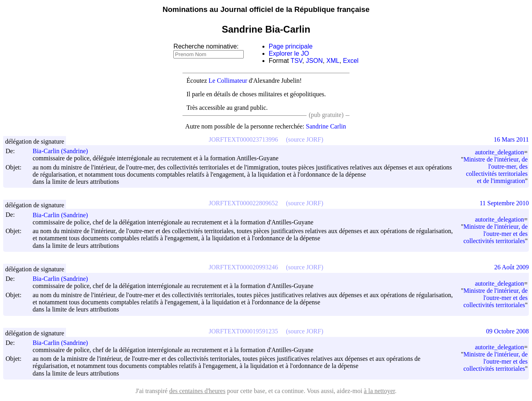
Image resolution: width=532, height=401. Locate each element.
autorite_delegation (499, 152)
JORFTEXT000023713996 (243, 139)
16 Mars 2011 (511, 139)
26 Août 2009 (512, 267)
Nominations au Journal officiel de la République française (266, 9)
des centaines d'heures (197, 391)
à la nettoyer (379, 391)
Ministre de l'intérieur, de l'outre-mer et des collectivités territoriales (495, 234)
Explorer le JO (289, 54)
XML (333, 61)
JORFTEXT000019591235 (243, 331)
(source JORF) (305, 139)
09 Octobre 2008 (507, 331)
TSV (297, 61)
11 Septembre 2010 (504, 203)
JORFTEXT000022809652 (243, 203)
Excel (351, 61)
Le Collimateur (228, 81)
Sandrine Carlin (326, 126)
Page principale (291, 46)
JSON (314, 61)
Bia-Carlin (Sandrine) (64, 151)
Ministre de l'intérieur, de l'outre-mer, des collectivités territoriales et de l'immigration (496, 170)
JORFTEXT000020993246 (243, 267)
